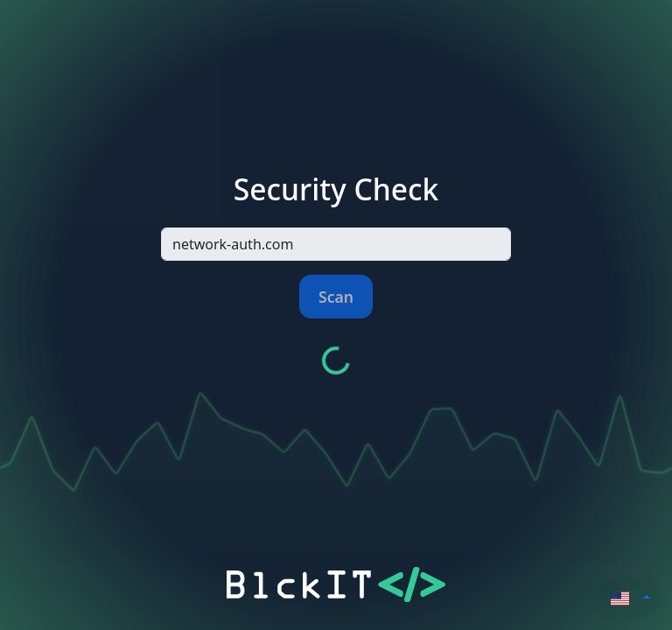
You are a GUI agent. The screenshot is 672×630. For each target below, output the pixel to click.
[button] (631, 597)
